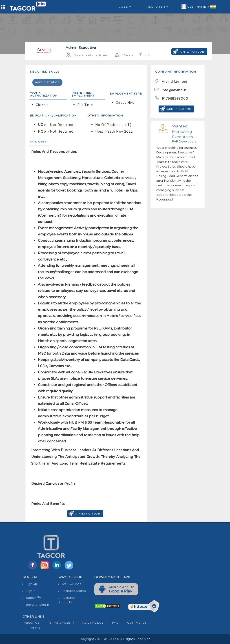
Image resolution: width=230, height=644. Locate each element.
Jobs (125, 7)
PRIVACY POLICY (87, 622)
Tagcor (32, 598)
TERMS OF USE (55, 622)
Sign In (29, 591)
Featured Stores (72, 591)
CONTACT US (133, 622)
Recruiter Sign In (36, 605)
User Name (199, 7)
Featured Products (67, 600)
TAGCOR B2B (70, 584)
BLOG (31, 628)
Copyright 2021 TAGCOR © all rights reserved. (115, 639)
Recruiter (157, 7)
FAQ (111, 622)
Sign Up (30, 584)
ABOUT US (31, 622)
